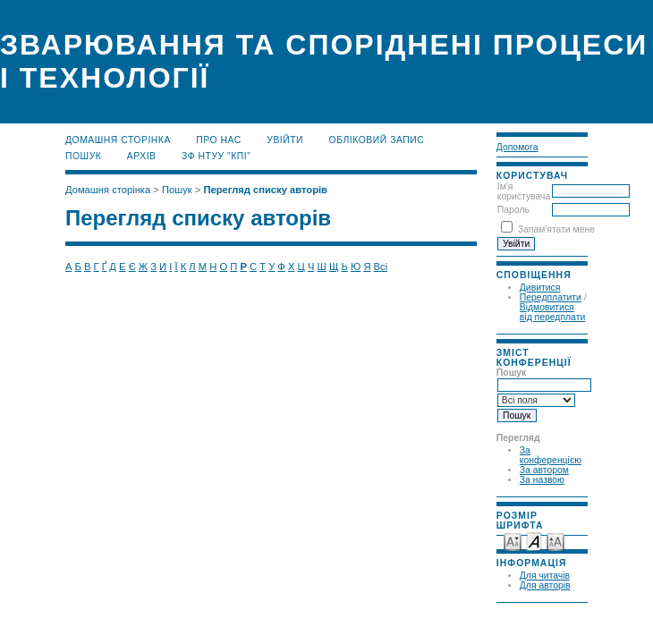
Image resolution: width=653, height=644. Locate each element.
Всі (381, 267)
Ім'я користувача (524, 191)
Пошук (83, 156)
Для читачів (545, 576)
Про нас (219, 140)
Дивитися (540, 288)
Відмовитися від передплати (552, 312)
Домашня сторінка (118, 140)
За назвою (542, 480)
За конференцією (551, 455)
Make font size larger (555, 541)
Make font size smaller (513, 541)
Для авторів (545, 585)
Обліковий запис (377, 140)
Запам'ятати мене (556, 229)
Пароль (513, 210)
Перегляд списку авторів (265, 190)
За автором (544, 470)
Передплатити (551, 297)
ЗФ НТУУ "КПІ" (216, 156)
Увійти (285, 140)
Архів (142, 156)
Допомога (517, 147)
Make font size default (534, 541)
